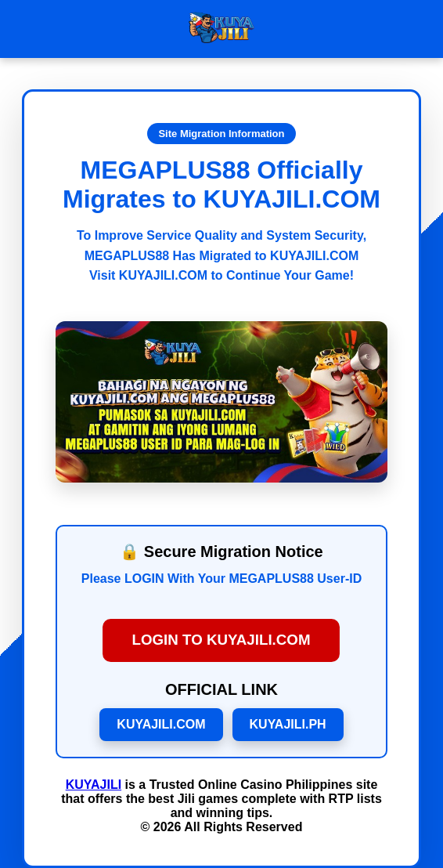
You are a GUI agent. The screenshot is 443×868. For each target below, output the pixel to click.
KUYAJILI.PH (288, 724)
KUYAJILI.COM (161, 724)
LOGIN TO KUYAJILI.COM (221, 640)
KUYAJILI (94, 785)
